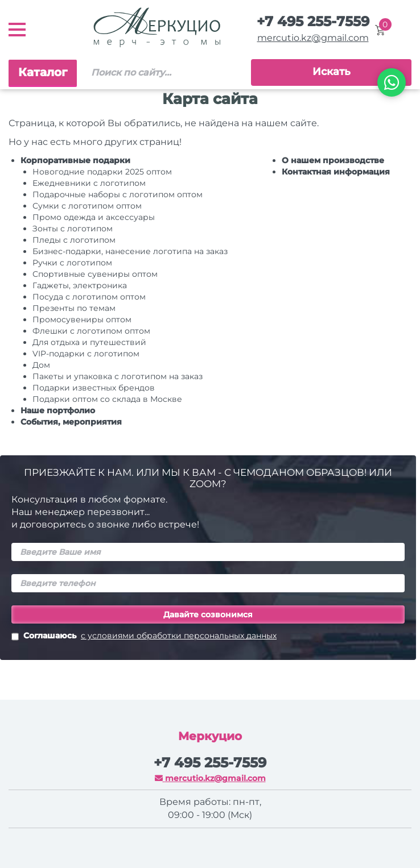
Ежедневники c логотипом (89, 183)
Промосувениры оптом (82, 319)
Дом (41, 365)
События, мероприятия (71, 422)
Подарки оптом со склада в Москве (107, 399)
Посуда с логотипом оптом (89, 297)
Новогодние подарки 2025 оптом (102, 172)
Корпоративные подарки (75, 160)
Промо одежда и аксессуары (94, 217)
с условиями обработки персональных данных (179, 636)
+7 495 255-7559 (313, 21)
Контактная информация (336, 172)
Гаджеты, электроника (80, 285)
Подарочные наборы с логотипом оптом (118, 194)
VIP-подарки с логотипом (86, 354)
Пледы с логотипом (74, 240)
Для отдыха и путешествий (89, 342)
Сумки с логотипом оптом (87, 206)
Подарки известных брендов (94, 388)
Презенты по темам (74, 308)
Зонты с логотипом (73, 229)
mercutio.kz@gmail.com (313, 38)
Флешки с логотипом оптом (91, 331)
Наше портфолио (58, 410)
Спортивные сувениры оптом (95, 274)
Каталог (43, 72)
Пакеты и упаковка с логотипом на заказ (118, 376)
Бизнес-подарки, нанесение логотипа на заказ (130, 251)
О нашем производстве (333, 160)
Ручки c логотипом (72, 263)
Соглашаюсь (144, 637)
